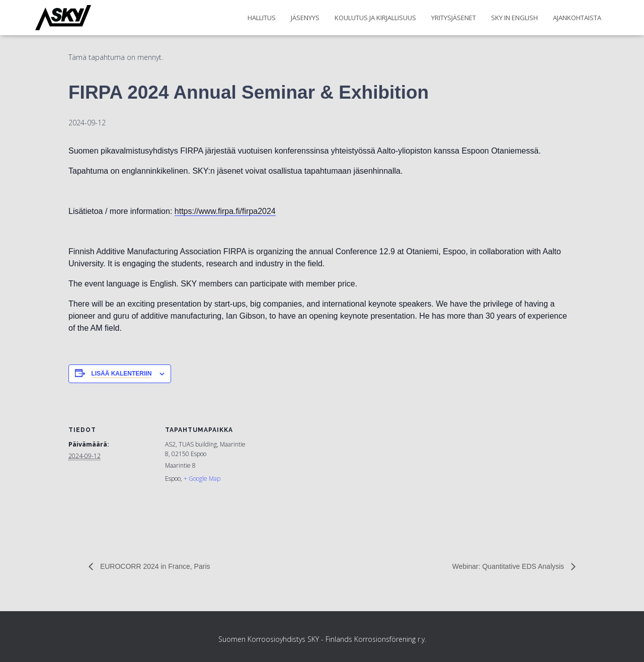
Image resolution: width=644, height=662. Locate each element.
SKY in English (514, 18)
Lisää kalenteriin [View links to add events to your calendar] (121, 374)
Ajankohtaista (577, 18)
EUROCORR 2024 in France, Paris (154, 566)
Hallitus (262, 18)
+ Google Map (202, 479)
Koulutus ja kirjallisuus (375, 18)
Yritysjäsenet (454, 18)
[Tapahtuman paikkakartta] (315, 469)
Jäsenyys (305, 18)
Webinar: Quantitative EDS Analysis (509, 566)
